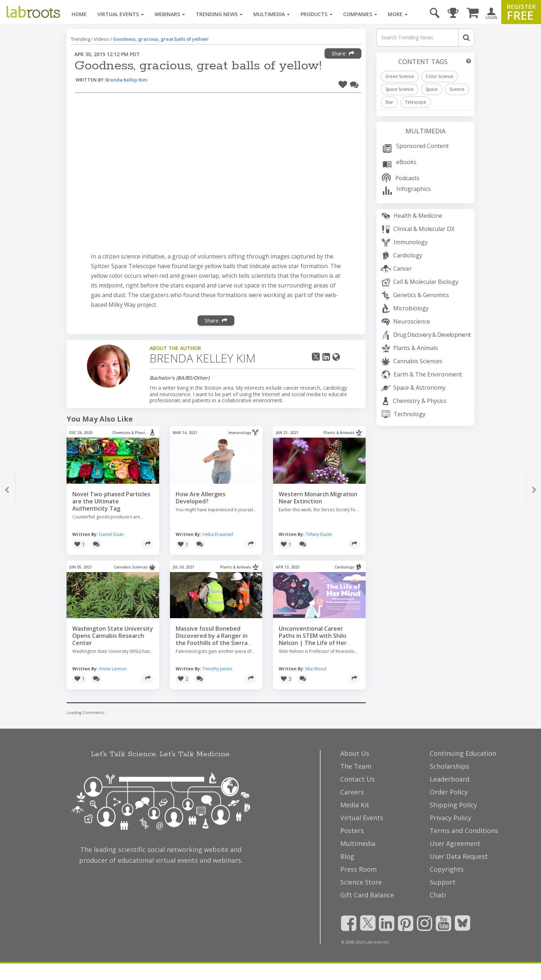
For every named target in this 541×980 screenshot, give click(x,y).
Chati (438, 895)
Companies (360, 14)
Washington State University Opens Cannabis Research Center (113, 636)
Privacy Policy (450, 818)
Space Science (399, 89)
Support (443, 882)
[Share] (147, 544)
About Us (355, 753)
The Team (356, 766)
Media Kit (355, 805)
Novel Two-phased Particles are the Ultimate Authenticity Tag (111, 501)
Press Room (359, 869)
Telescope (416, 102)
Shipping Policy (453, 805)
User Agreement (455, 843)
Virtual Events (121, 14)
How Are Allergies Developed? (201, 498)
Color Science (440, 76)
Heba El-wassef (218, 534)
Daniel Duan (111, 534)
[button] (343, 83)
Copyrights (447, 869)
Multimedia (272, 14)
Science (457, 89)
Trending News (219, 14)
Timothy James (217, 669)
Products (316, 14)
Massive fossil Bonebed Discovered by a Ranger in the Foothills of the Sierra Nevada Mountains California (216, 639)
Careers (352, 792)
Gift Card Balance (367, 895)
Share (343, 53)
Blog (347, 856)
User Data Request (459, 856)
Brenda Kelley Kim (126, 80)
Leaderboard (450, 779)
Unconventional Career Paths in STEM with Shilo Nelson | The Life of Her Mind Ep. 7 (313, 639)
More (398, 14)
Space (432, 89)
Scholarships (449, 766)
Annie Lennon (113, 669)
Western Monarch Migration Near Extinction (318, 498)
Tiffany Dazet (319, 534)
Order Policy (449, 792)
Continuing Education (463, 753)
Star (389, 102)
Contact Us (357, 779)
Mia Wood (316, 669)
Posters (352, 831)
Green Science (400, 76)
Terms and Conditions (464, 831)
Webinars (170, 14)
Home (79, 14)
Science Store (361, 882)
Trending (81, 39)
